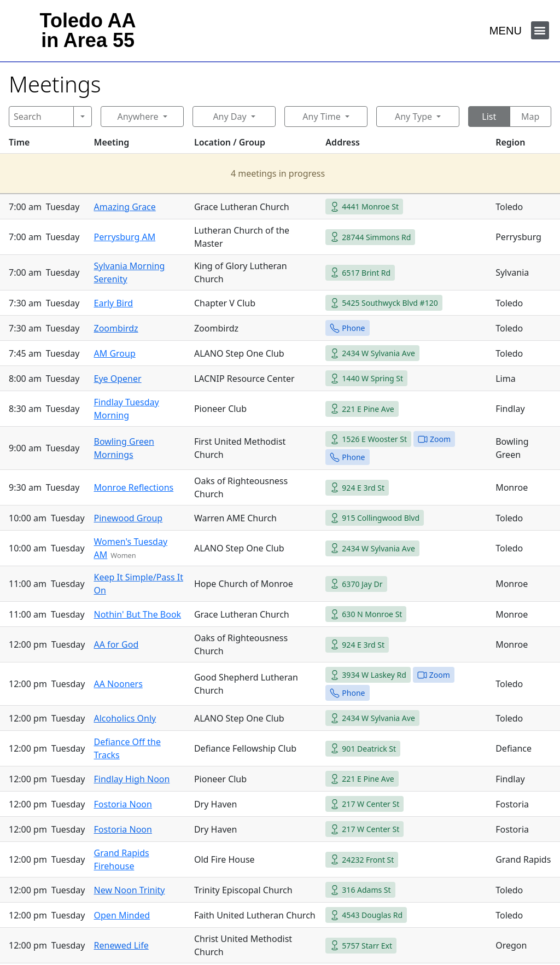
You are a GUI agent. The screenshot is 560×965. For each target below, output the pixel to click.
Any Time (321, 117)
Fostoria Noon (123, 804)
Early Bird (114, 303)
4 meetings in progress (278, 173)
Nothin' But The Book (138, 614)
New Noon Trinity (130, 890)
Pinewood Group (129, 518)
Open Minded (122, 915)
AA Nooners (118, 684)
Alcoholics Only (125, 718)
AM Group (115, 353)
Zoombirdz (116, 328)
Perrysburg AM (125, 237)
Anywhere (138, 117)
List (489, 117)
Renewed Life (121, 945)
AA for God (116, 644)
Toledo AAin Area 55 (88, 30)
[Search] (41, 117)
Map (530, 117)
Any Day (229, 117)
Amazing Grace (125, 207)
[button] (540, 30)
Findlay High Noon (132, 779)
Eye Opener (118, 379)
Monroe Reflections (134, 487)
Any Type (413, 117)
